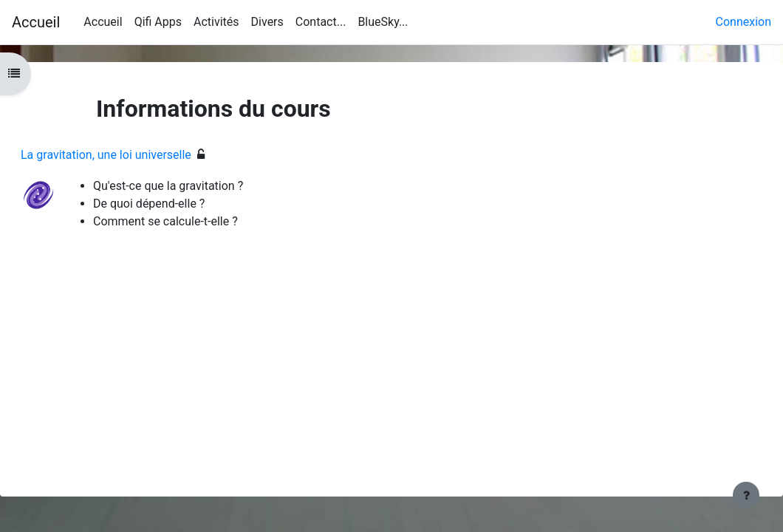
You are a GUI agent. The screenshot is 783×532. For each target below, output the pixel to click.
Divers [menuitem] (267, 22)
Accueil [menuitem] (103, 22)
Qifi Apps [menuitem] (158, 22)
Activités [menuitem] (216, 22)
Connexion (743, 22)
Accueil (36, 22)
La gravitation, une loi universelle (141, 155)
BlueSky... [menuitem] (383, 22)
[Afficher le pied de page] (746, 495)
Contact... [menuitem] (321, 22)
